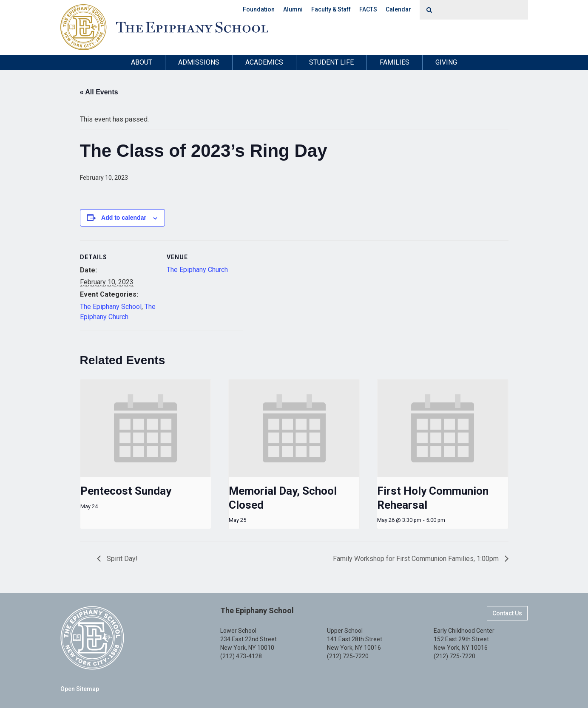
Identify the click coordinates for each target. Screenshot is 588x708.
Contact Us (507, 613)
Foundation (259, 9)
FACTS (368, 9)
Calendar (398, 9)
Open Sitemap (80, 689)
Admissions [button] (199, 62)
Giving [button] (446, 62)
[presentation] (146, 428)
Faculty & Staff (331, 9)
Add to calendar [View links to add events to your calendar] (124, 218)
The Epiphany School (111, 307)
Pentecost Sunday (126, 491)
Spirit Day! (121, 559)
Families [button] (395, 62)
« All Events (99, 92)
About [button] (142, 62)
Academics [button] (264, 62)
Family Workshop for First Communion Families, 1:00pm (417, 559)
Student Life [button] (331, 62)
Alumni (293, 9)
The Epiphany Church (197, 270)
